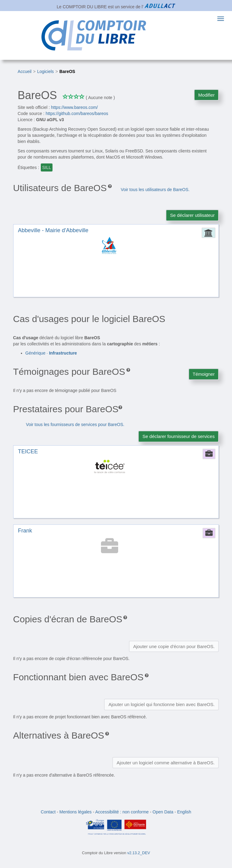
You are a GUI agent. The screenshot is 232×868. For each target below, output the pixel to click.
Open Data (163, 812)
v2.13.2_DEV (139, 853)
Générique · (51, 353)
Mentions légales (76, 812)
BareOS (67, 71)
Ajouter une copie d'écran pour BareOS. (174, 646)
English (184, 812)
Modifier (206, 95)
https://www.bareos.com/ (74, 107)
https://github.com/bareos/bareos (77, 113)
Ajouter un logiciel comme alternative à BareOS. (166, 763)
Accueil (25, 71)
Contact (48, 812)
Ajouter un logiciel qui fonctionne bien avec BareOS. (161, 704)
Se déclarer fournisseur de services (178, 436)
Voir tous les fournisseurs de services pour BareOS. (75, 424)
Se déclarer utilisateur (192, 215)
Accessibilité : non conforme (122, 812)
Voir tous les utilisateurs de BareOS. (155, 190)
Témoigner (204, 374)
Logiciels (45, 71)
